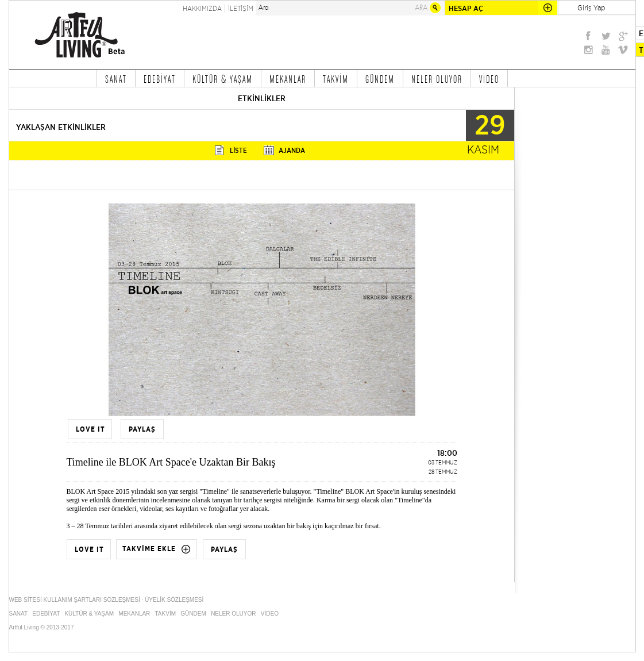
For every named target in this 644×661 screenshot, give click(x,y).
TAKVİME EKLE (149, 549)
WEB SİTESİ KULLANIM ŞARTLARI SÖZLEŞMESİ (75, 600)
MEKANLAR (288, 79)
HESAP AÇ (466, 8)
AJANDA (292, 150)
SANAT (116, 79)
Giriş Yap (591, 7)
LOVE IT (90, 429)
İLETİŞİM (241, 8)
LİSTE (238, 150)
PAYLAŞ (142, 429)
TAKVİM (336, 79)
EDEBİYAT (160, 79)
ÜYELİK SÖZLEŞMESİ (174, 600)
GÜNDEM (380, 79)
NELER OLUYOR (437, 79)
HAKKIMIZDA (202, 8)
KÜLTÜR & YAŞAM (223, 79)
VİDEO (489, 79)
